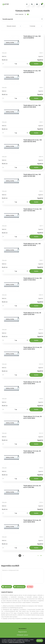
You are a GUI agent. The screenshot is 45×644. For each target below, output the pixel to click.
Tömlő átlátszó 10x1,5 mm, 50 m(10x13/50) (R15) (33, 348)
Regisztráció (23, 632)
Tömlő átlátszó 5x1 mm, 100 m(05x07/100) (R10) (32, 106)
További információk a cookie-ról (16, 642)
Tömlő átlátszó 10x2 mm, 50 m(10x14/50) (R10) (32, 383)
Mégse (30, 587)
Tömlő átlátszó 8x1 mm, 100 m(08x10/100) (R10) (32, 244)
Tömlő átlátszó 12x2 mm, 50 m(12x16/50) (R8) (32, 452)
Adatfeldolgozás (19, 587)
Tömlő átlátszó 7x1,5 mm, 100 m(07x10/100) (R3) (32, 210)
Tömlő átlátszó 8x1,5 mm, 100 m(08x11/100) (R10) (33, 279)
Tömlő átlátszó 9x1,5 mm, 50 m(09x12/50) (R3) (32, 314)
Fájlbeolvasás (7, 587)
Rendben (40, 641)
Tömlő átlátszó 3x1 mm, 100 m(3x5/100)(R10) (32, 37)
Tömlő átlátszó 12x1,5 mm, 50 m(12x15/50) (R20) (32, 417)
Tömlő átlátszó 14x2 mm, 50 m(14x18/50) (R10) (32, 521)
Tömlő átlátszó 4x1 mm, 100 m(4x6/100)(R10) (32, 72)
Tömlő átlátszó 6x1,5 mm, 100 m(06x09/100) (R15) (33, 141)
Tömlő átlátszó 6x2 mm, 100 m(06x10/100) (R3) (32, 175)
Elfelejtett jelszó (23, 635)
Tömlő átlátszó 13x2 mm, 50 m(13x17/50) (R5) (32, 486)
